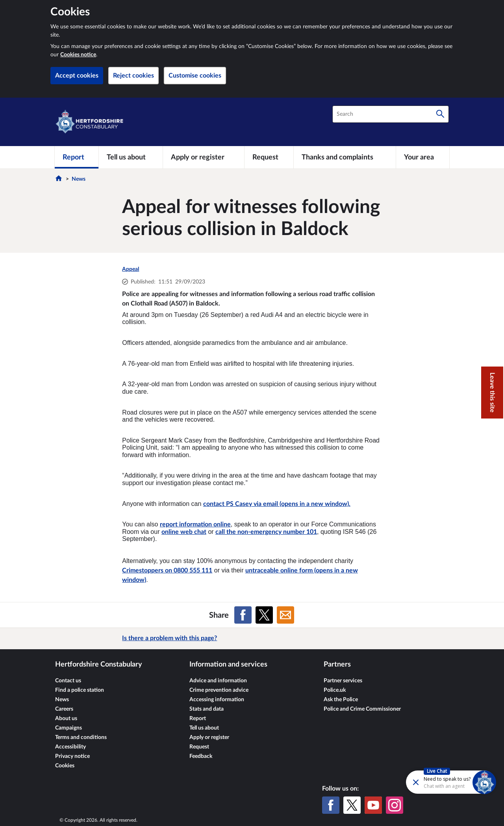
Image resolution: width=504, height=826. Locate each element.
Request (199, 747)
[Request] (269, 157)
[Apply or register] (203, 157)
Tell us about (204, 728)
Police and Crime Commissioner (362, 709)
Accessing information (217, 700)
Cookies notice (78, 55)
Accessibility (70, 747)
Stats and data (207, 709)
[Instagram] (395, 805)
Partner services (343, 681)
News (79, 179)
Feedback (201, 756)
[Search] (440, 114)
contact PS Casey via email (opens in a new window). (277, 504)
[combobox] (391, 114)
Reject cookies (133, 76)
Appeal (131, 269)
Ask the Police (341, 700)
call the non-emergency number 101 (266, 532)
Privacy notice (72, 756)
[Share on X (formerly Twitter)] (264, 615)
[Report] (77, 157)
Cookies (65, 766)
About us (66, 719)
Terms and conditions (81, 737)
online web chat (184, 532)
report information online (195, 524)
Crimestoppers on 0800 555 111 (167, 570)
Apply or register (209, 737)
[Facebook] (331, 805)
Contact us (68, 681)
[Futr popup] (434, 782)
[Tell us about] (131, 157)
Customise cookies (195, 76)
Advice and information (218, 681)
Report (198, 719)
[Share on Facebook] (243, 615)
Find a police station (80, 690)
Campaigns (69, 728)
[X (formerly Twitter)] (352, 805)
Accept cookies (77, 76)
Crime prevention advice (219, 690)
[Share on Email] (285, 615)
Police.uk (335, 690)
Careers (64, 709)
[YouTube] (373, 805)
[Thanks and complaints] (345, 157)
